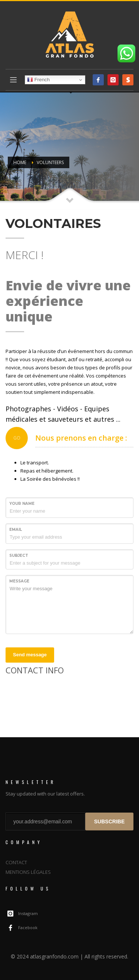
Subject (19, 556)
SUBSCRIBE (109, 821)
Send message (30, 655)
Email (16, 530)
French (38, 80)
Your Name (22, 504)
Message (19, 581)
